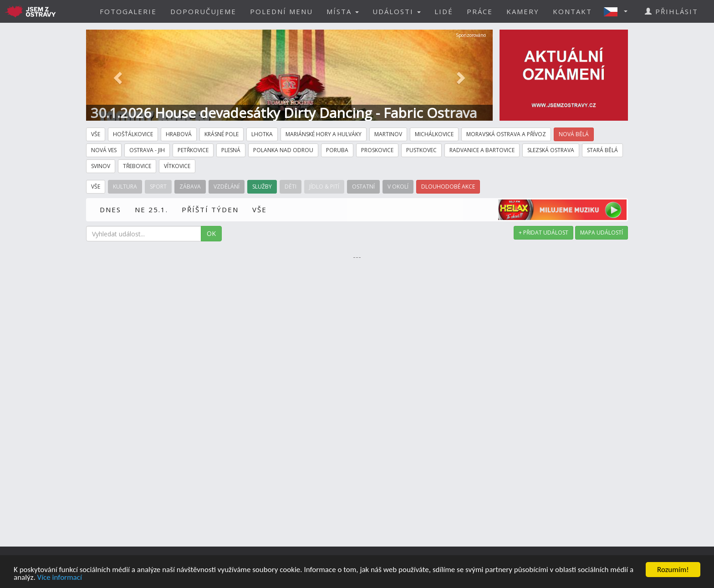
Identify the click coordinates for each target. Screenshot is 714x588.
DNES (110, 210)
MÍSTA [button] (343, 11)
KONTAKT (572, 11)
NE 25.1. (151, 210)
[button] (618, 11)
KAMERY (523, 11)
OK (211, 233)
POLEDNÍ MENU (281, 11)
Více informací (60, 578)
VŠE (260, 210)
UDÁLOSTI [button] (397, 11)
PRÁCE (480, 11)
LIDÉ (444, 11)
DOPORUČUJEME (203, 11)
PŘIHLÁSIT (671, 11)
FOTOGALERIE (128, 11)
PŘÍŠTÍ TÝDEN (210, 210)
